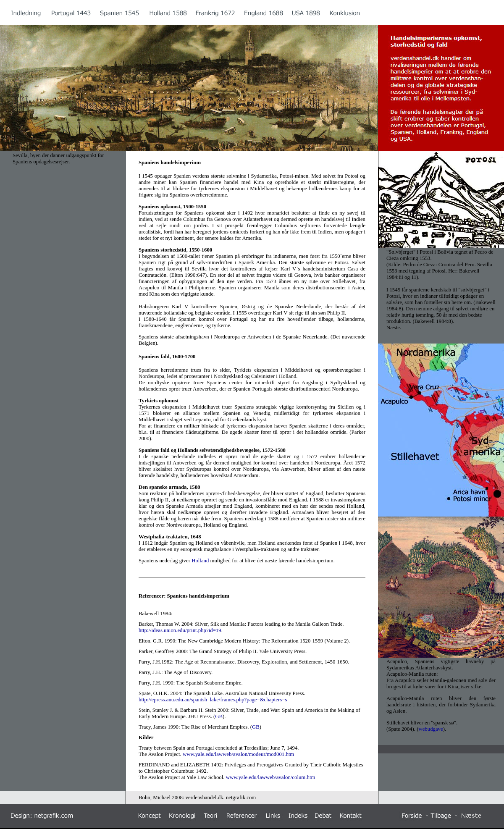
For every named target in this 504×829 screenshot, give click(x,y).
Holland (200, 561)
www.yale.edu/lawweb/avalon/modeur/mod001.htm (238, 754)
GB (219, 716)
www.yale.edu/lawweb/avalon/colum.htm (271, 777)
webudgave (430, 729)
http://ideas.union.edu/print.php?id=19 (180, 630)
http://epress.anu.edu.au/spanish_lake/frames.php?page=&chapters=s (213, 700)
